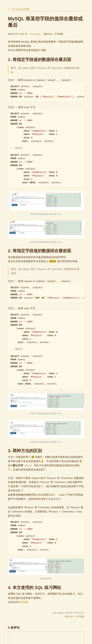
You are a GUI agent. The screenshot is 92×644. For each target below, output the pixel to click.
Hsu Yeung (35, 34)
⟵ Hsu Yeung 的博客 (19, 9)
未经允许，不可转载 (74, 616)
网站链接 (23, 602)
